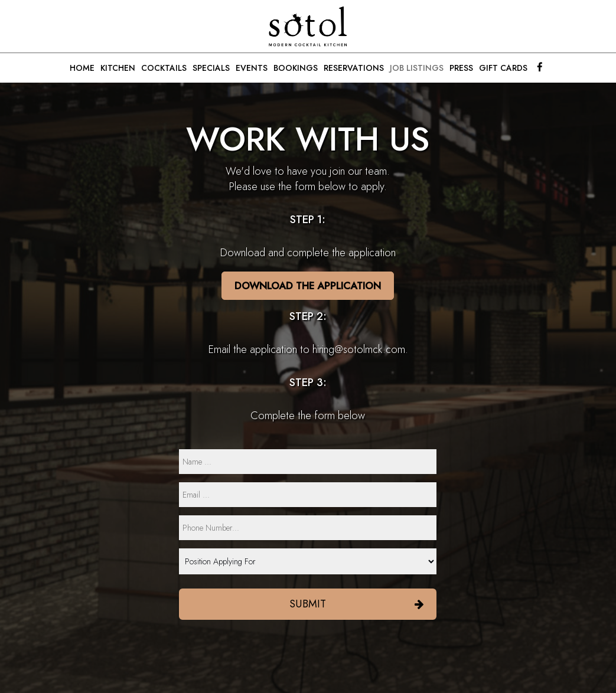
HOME (82, 68)
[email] (308, 495)
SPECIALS (211, 68)
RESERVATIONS (354, 68)
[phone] (308, 528)
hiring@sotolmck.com (359, 349)
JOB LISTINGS (417, 68)
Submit (308, 604)
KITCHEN (118, 68)
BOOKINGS (296, 68)
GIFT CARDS (503, 68)
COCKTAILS (164, 68)
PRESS (461, 68)
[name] (308, 462)
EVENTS (252, 68)
